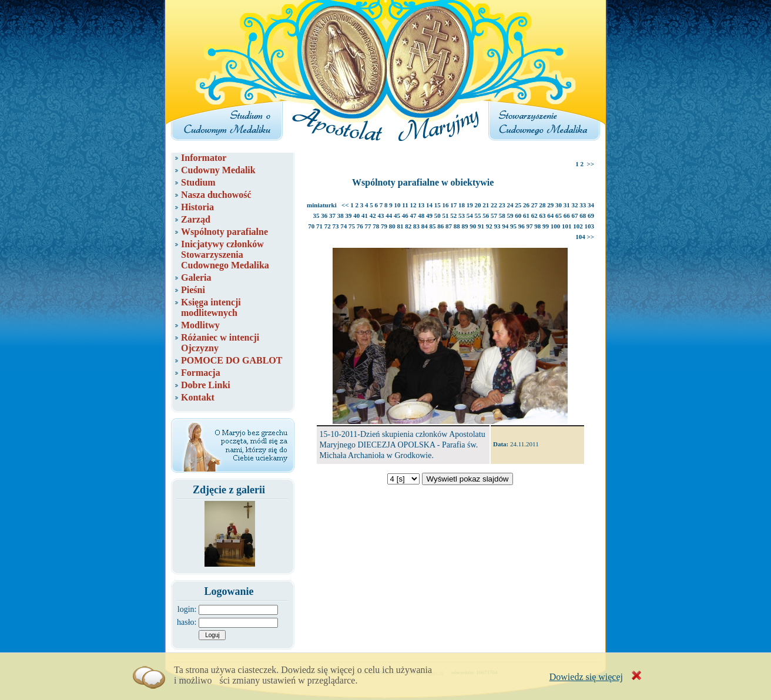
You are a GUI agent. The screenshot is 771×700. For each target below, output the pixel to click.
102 (578, 226)
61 (526, 216)
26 (526, 205)
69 (591, 216)
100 (556, 226)
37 (332, 216)
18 (462, 205)
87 (449, 226)
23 (502, 205)
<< (345, 205)
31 (567, 205)
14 (429, 205)
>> (590, 164)
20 (478, 205)
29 (550, 205)
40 (356, 216)
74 (343, 226)
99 (546, 226)
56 (486, 216)
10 (398, 205)
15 (438, 205)
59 (510, 216)
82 (408, 226)
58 (502, 216)
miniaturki (322, 205)
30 (559, 205)
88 (457, 226)
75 (352, 226)
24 (510, 205)
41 (365, 216)
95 (513, 226)
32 (575, 205)
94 (505, 226)
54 (470, 216)
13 (421, 205)
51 (446, 216)
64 (550, 216)
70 (311, 226)
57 (494, 216)
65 (559, 216)
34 (591, 205)
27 (534, 205)
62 (534, 216)
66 (567, 216)
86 (440, 226)
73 (336, 226)
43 (381, 216)
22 (494, 205)
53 (462, 216)
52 (453, 216)
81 (400, 226)
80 (392, 226)
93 (497, 226)
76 (360, 226)
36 (324, 216)
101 (567, 226)
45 (397, 216)
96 (522, 226)
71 (319, 226)
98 (537, 226)
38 (341, 216)
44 (389, 216)
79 (384, 226)
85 (433, 226)
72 (328, 226)
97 (530, 226)
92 (489, 226)
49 (429, 216)
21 (486, 205)
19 (470, 205)
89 (465, 226)
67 (575, 216)
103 (590, 226)
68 (583, 216)
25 (518, 205)
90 (473, 226)
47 (413, 216)
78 (376, 226)
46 (405, 216)
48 (421, 216)
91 (481, 226)
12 (413, 205)
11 (405, 205)
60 (518, 216)
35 (316, 216)
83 (416, 226)
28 (543, 205)
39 (349, 216)
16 (446, 205)
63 (543, 216)
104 (580, 237)
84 (425, 226)
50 (438, 216)
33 (583, 205)
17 (453, 205)
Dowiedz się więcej (586, 677)
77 (368, 226)
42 (373, 216)
